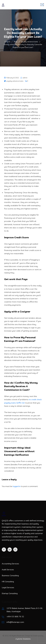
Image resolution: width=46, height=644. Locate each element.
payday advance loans (15, 81)
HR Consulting (8, 581)
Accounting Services (10, 564)
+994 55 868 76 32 (15, 616)
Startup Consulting (10, 593)
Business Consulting (10, 575)
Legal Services (8, 587)
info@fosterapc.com (15, 622)
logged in (17, 486)
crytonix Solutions (23, 639)
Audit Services (8, 570)
